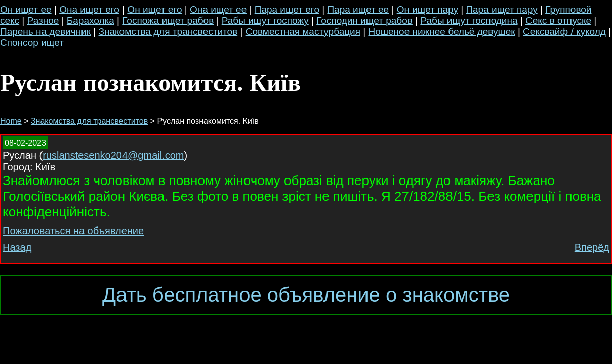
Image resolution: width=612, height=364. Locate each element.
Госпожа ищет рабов (168, 20)
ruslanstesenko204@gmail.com (113, 155)
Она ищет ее (218, 9)
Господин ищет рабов (364, 20)
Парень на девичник (45, 32)
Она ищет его (89, 9)
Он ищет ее (26, 9)
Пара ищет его (287, 9)
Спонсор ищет (32, 43)
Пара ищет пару (501, 9)
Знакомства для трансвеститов (168, 32)
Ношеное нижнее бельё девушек (441, 32)
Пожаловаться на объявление (73, 231)
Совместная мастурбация (303, 32)
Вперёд (592, 247)
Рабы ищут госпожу (265, 20)
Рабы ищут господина (469, 20)
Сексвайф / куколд (564, 32)
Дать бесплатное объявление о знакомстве (306, 295)
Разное (43, 20)
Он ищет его (154, 9)
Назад (17, 247)
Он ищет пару (427, 9)
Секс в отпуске (558, 20)
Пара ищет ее (358, 9)
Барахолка (91, 20)
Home (11, 121)
